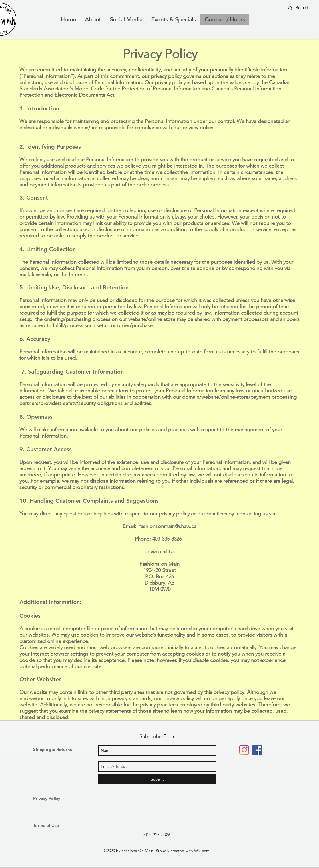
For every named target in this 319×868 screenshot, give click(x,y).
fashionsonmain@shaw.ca (168, 526)
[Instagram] (244, 750)
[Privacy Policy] (53, 798)
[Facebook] (257, 750)
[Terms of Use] (53, 825)
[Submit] (157, 779)
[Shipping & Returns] (55, 749)
